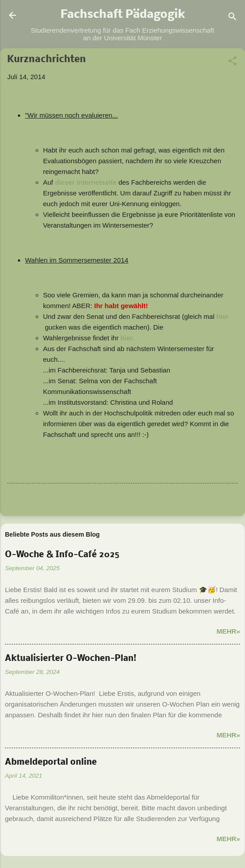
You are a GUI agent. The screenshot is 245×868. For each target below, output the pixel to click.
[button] (232, 62)
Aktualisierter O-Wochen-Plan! (71, 659)
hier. (127, 338)
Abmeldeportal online (51, 762)
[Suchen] (232, 18)
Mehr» (228, 631)
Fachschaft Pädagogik (123, 15)
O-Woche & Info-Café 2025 (62, 555)
